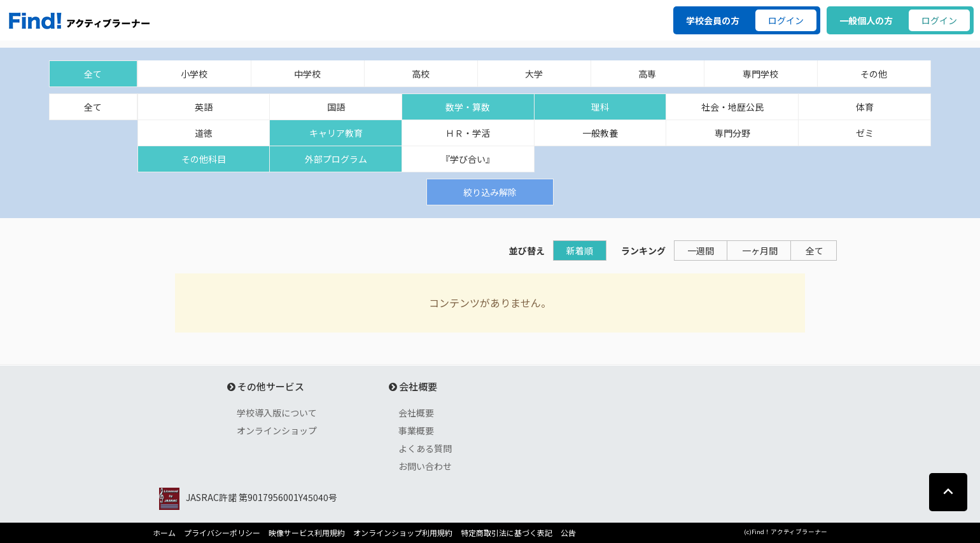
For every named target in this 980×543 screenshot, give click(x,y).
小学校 (194, 74)
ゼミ (865, 133)
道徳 (204, 133)
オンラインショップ (277, 430)
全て (93, 74)
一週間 (701, 251)
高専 (647, 74)
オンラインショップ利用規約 (403, 533)
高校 (421, 74)
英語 (204, 107)
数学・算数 (468, 107)
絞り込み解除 (490, 192)
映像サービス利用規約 (307, 533)
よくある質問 (425, 448)
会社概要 (416, 413)
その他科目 (204, 159)
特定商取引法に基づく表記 (507, 533)
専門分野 (732, 133)
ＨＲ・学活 (468, 133)
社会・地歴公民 (732, 107)
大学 (534, 74)
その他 (874, 74)
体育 (865, 107)
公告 (568, 533)
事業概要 (416, 430)
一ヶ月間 (760, 251)
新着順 (580, 251)
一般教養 (600, 133)
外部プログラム (336, 159)
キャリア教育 (336, 133)
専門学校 (760, 74)
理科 (600, 107)
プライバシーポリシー (222, 533)
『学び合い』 (468, 159)
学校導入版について (277, 413)
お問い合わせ (425, 466)
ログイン (786, 20)
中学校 (307, 74)
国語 (336, 107)
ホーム (164, 533)
